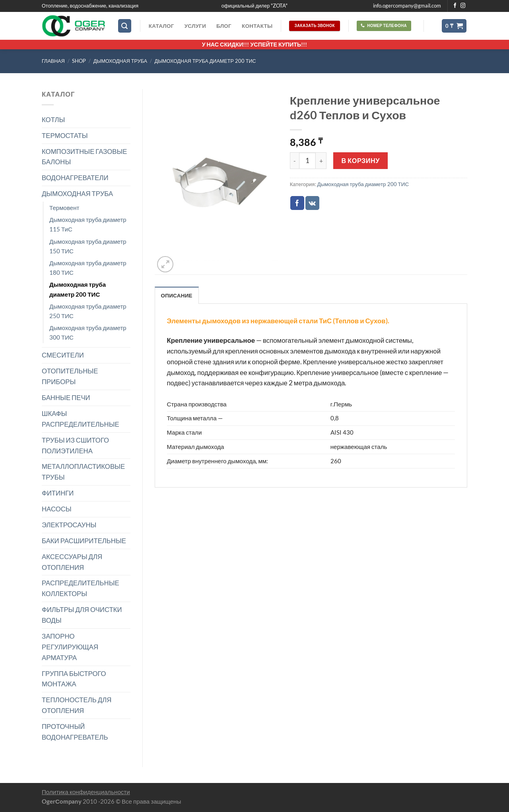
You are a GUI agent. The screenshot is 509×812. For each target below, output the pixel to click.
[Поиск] (125, 26)
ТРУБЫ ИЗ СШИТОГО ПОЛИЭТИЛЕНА (75, 445)
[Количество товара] (307, 161)
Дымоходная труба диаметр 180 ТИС (88, 268)
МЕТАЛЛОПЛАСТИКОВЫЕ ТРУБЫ (83, 472)
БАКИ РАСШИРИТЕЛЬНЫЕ (84, 541)
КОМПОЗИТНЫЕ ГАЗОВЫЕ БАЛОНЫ (85, 157)
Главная (53, 61)
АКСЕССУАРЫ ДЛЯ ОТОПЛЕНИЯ (72, 562)
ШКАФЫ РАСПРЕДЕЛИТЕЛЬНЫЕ (81, 419)
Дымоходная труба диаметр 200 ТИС (205, 61)
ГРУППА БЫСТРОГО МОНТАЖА (74, 679)
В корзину (361, 160)
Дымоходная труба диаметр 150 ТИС (88, 246)
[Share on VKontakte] (312, 203)
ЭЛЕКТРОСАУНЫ (69, 525)
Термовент (64, 208)
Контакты (257, 26)
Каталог (161, 26)
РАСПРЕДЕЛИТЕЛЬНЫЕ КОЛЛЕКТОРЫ (81, 588)
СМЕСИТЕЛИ (63, 355)
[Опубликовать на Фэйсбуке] (297, 203)
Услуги (195, 26)
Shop (79, 61)
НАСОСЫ (57, 509)
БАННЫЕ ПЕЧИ (66, 397)
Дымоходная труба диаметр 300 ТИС (88, 332)
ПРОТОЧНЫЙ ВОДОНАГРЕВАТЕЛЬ (75, 732)
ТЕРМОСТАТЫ (65, 135)
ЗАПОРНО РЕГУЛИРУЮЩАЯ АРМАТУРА (70, 647)
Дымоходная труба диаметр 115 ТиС (88, 224)
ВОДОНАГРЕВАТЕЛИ (75, 178)
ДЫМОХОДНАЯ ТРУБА (120, 61)
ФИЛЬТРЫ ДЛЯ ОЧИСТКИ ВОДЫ (82, 615)
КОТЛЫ (53, 119)
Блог (224, 26)
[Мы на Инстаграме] (463, 6)
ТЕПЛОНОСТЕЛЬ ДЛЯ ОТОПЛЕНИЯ (77, 705)
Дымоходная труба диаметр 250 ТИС (88, 311)
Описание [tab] (177, 295)
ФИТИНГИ (58, 493)
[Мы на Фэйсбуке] (455, 6)
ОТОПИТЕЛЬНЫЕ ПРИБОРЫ (70, 376)
